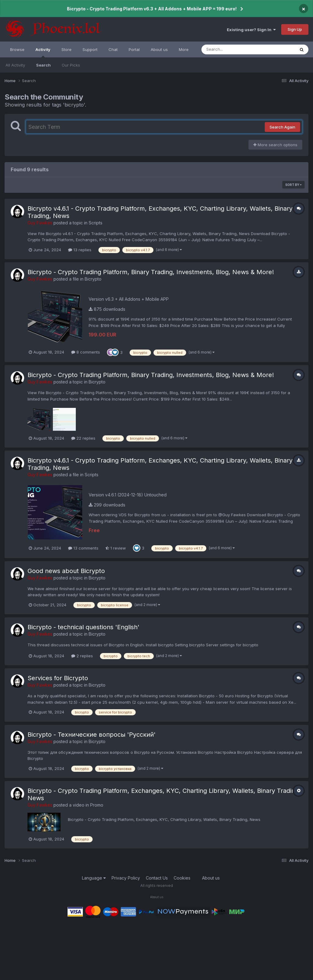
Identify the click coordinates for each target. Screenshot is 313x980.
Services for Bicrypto (58, 678)
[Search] (232, 49)
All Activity (15, 65)
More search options (275, 145)
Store (66, 49)
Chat (113, 49)
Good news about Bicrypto (66, 571)
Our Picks (71, 65)
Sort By (293, 185)
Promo (97, 805)
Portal (134, 49)
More (184, 49)
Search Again (282, 127)
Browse (17, 49)
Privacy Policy (126, 878)
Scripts (96, 223)
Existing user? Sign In (251, 30)
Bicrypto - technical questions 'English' (83, 627)
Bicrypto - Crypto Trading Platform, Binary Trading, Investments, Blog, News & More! (151, 272)
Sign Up (295, 29)
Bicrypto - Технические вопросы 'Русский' (92, 735)
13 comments (83, 548)
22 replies (83, 438)
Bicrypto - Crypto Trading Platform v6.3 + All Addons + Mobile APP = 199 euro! (152, 9)
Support (90, 49)
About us (159, 49)
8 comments (86, 352)
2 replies (82, 656)
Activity (43, 52)
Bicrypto (93, 279)
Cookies (182, 878)
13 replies (80, 250)
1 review (116, 548)
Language (94, 878)
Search (43, 65)
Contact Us (157, 878)
